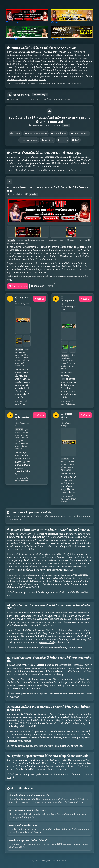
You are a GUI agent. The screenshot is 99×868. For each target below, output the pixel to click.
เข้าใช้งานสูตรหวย (79, 70)
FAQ (76, 140)
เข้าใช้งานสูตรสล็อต (37, 80)
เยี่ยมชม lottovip (18, 286)
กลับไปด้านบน (61, 860)
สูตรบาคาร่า (30, 73)
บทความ (63, 140)
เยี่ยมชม (39, 299)
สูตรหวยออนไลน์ (29, 140)
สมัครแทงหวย (13, 52)
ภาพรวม (15, 134)
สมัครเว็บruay (59, 134)
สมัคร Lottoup (36, 64)
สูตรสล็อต (44, 73)
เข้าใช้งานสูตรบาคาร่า (17, 80)
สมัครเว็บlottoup (80, 134)
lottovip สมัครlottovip (36, 134)
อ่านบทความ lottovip (42, 286)
